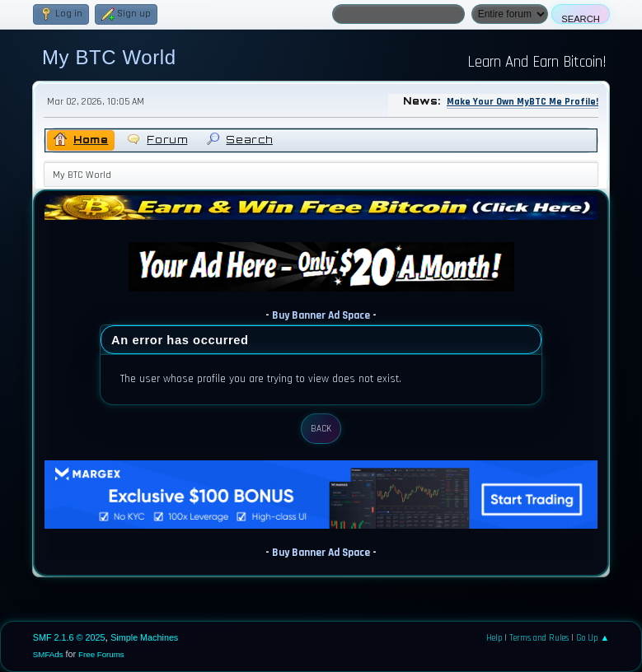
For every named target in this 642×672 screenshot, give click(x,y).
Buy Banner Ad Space (321, 316)
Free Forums (101, 654)
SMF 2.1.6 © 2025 (69, 637)
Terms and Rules (539, 638)
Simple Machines (144, 637)
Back (321, 429)
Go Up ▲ (593, 638)
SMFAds (48, 654)
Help (494, 638)
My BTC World (109, 57)
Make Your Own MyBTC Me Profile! (523, 102)
